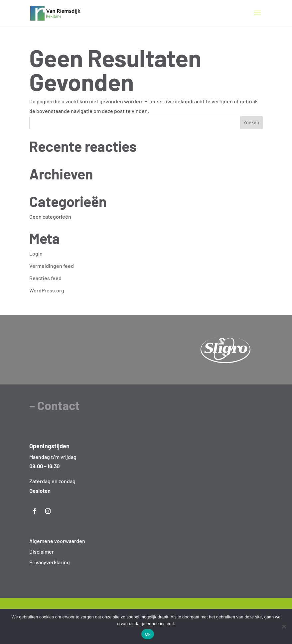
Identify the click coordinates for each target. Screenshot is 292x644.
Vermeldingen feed (52, 266)
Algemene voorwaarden (57, 541)
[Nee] (284, 626)
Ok (147, 634)
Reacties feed (45, 278)
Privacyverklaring (50, 562)
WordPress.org (47, 290)
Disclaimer (42, 551)
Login (36, 253)
